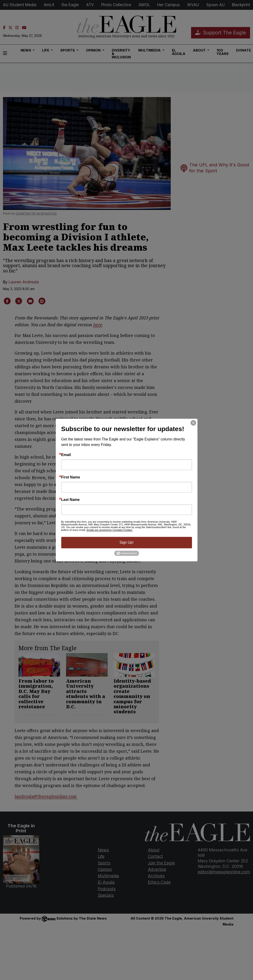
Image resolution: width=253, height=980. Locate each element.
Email (66, 455)
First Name (71, 477)
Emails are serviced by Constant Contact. (110, 530)
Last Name (71, 500)
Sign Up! (126, 542)
